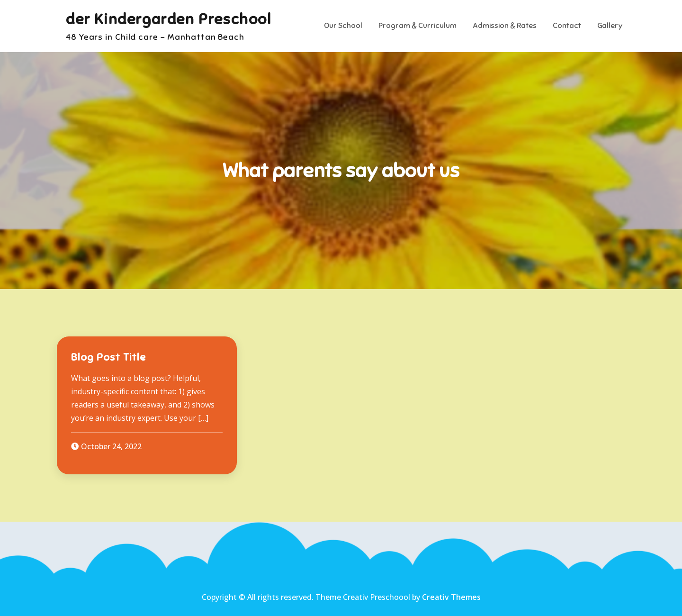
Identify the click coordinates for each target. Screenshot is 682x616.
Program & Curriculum (417, 26)
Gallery (610, 26)
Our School (343, 26)
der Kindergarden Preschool (169, 19)
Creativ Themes (451, 597)
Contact (567, 26)
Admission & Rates (505, 26)
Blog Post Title (108, 357)
